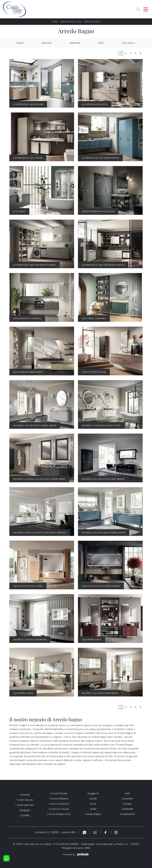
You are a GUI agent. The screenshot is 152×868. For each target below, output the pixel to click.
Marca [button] (20, 43)
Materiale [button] (75, 43)
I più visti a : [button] (128, 43)
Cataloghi (25, 810)
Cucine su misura (59, 809)
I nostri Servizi (25, 800)
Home (55, 22)
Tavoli (93, 804)
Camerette (127, 809)
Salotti (93, 799)
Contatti (25, 815)
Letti (127, 793)
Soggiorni (93, 793)
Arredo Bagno (92, 22)
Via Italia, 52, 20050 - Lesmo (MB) (55, 832)
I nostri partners (25, 805)
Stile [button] (101, 43)
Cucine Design (59, 793)
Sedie (93, 809)
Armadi (127, 804)
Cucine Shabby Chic (59, 814)
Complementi (127, 814)
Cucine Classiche (59, 804)
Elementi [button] (47, 43)
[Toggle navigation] (146, 9)
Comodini (127, 799)
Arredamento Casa (71, 22)
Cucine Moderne (59, 799)
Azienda (25, 795)
